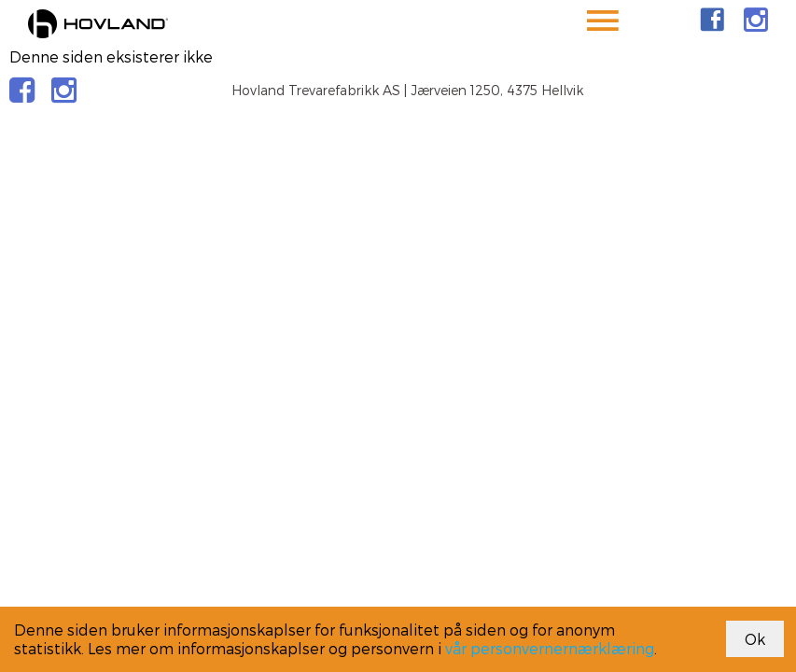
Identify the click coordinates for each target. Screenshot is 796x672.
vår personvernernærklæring (550, 648)
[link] (712, 20)
